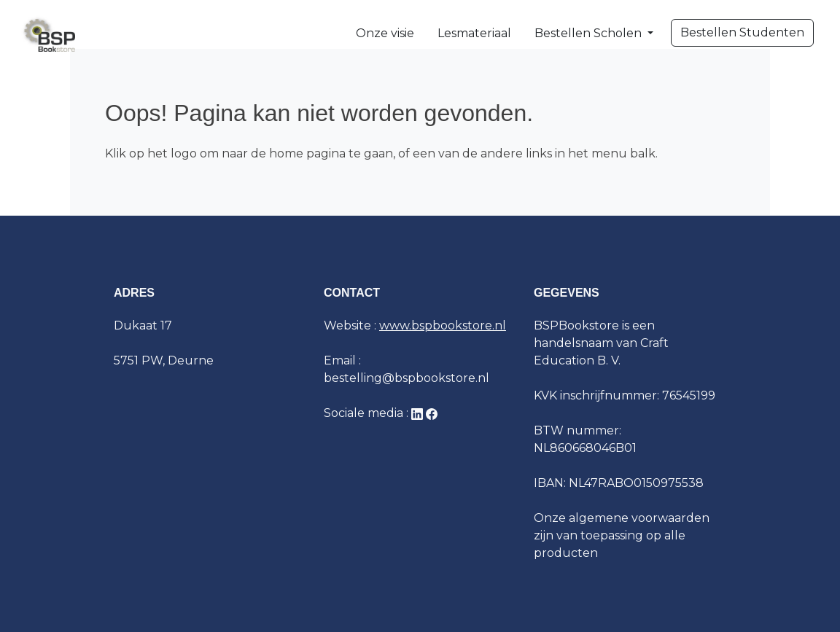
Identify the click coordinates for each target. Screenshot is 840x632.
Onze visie (385, 33)
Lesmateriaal (474, 33)
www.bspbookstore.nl (443, 325)
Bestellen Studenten (742, 32)
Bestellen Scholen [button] (590, 33)
